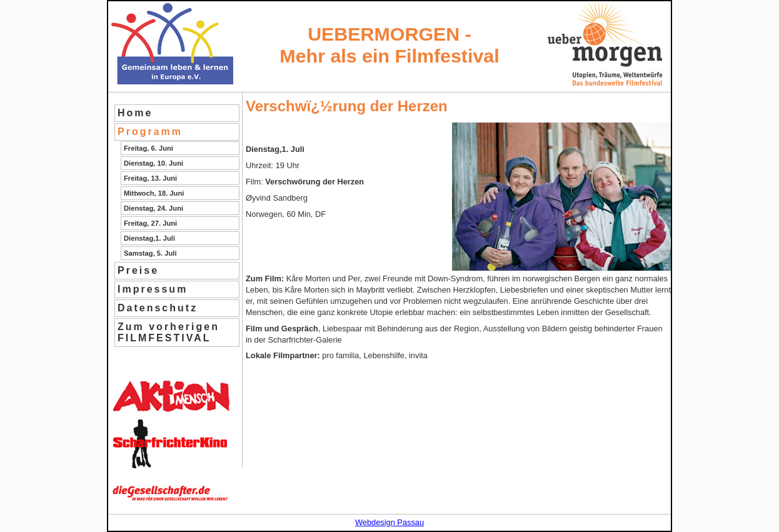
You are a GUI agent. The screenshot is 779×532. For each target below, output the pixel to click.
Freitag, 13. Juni (150, 178)
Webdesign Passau (389, 522)
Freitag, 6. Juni (148, 148)
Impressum (153, 289)
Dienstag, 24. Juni (153, 208)
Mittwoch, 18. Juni (154, 193)
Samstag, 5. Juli (150, 253)
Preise (138, 270)
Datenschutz (158, 308)
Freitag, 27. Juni (150, 223)
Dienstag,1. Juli (149, 238)
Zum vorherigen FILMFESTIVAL (168, 332)
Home (135, 113)
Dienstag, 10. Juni (153, 163)
